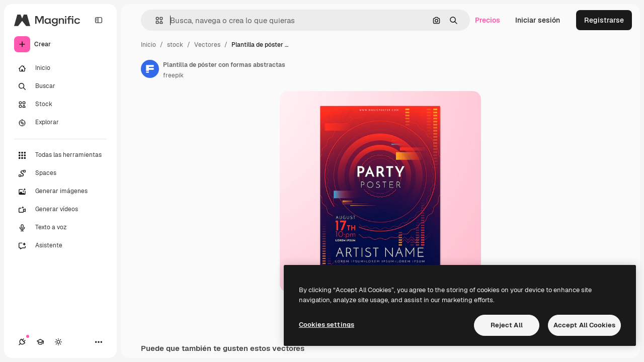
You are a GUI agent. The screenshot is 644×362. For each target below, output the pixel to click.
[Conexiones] (22, 342)
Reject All (507, 325)
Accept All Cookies (584, 325)
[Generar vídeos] (60, 210)
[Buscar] (60, 86)
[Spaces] (60, 173)
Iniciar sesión (538, 20)
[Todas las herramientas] (60, 155)
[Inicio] (60, 68)
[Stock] (60, 105)
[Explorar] (60, 123)
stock (175, 45)
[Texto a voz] (60, 228)
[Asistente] (60, 246)
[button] (155, 20)
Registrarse (604, 20)
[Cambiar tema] (58, 342)
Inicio (148, 45)
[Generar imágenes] (60, 192)
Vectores (207, 45)
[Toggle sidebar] (99, 20)
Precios (488, 20)
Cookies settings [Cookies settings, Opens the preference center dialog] (327, 325)
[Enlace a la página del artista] (150, 69)
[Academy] (40, 342)
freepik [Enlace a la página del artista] (173, 75)
